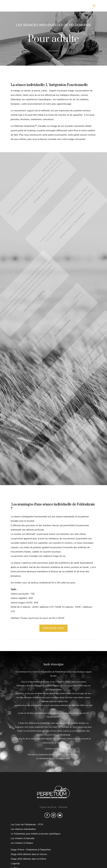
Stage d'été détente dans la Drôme (28, 859)
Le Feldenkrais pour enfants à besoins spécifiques (36, 834)
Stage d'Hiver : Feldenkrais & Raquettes (31, 850)
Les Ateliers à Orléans (22, 843)
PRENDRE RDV (53, 628)
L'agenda (15, 864)
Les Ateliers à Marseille (23, 838)
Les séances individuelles (23, 829)
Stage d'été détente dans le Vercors (29, 854)
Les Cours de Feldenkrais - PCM (27, 824)
